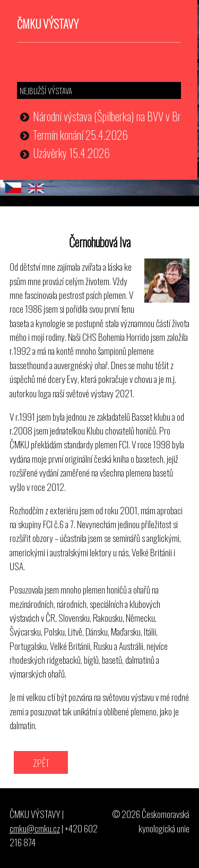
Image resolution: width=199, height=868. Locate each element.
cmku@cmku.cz (35, 828)
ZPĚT (41, 763)
